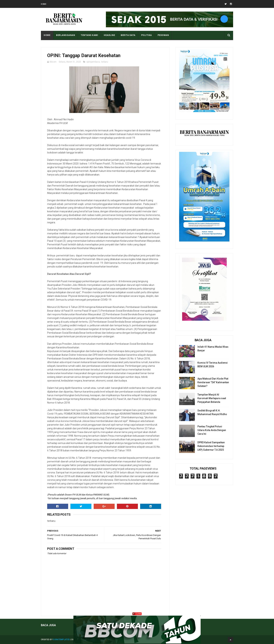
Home (44, 4)
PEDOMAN (163, 35)
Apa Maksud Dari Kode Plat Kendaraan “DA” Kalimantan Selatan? (213, 382)
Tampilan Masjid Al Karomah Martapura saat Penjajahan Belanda (212, 398)
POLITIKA (147, 35)
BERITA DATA (128, 35)
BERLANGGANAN (66, 35)
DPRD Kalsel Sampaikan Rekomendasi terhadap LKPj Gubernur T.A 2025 (211, 446)
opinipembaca (93, 62)
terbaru (105, 62)
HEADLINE (109, 35)
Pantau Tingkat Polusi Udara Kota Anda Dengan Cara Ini (212, 430)
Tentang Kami (89, 35)
